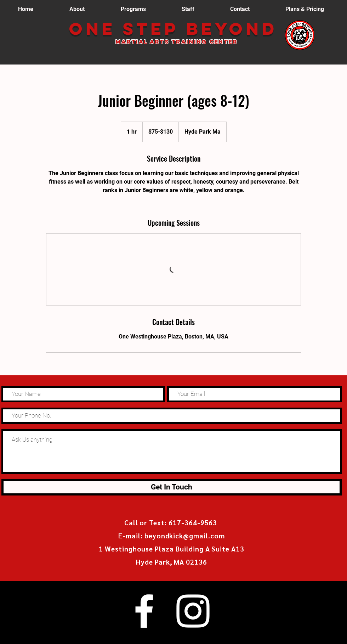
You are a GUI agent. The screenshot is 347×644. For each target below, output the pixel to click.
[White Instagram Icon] (193, 611)
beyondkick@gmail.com (185, 536)
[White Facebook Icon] (144, 611)
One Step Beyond (177, 29)
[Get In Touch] (172, 487)
